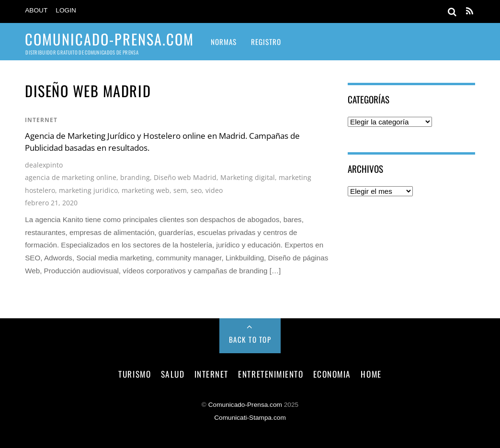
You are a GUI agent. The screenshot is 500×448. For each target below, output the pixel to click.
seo (196, 190)
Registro (266, 42)
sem (180, 190)
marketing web (146, 190)
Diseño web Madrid (185, 177)
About (36, 10)
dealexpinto (44, 165)
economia (332, 374)
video (214, 190)
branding (135, 177)
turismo (135, 374)
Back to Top (250, 339)
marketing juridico (88, 190)
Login (66, 10)
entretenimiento (271, 374)
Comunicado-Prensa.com (245, 405)
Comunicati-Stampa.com (250, 418)
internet (41, 120)
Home (371, 374)
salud (173, 374)
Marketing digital (248, 177)
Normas (224, 42)
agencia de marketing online (71, 177)
